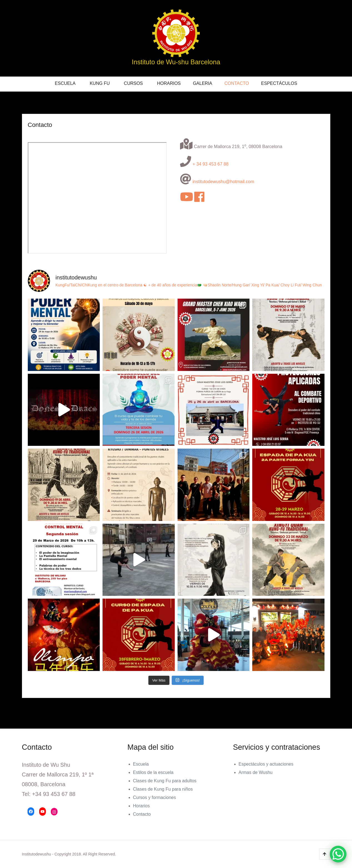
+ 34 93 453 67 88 (210, 164)
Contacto (237, 83)
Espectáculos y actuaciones (266, 764)
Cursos (133, 83)
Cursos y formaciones (155, 797)
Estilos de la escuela (153, 772)
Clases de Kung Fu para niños (163, 789)
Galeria (202, 83)
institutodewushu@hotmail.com (223, 182)
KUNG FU (100, 83)
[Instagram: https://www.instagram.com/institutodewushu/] (54, 812)
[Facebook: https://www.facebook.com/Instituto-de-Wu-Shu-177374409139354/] (31, 812)
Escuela (65, 83)
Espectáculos (279, 83)
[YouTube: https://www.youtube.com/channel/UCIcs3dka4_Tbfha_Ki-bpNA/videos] (43, 812)
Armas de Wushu (256, 772)
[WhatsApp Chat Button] (338, 854)
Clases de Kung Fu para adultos (165, 781)
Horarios (169, 83)
